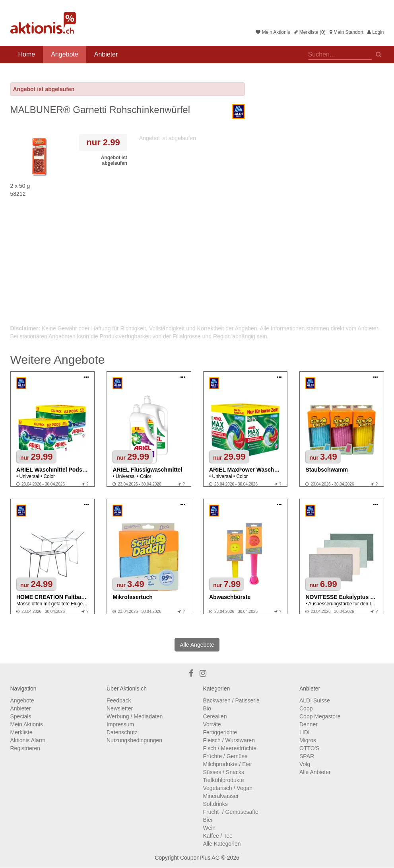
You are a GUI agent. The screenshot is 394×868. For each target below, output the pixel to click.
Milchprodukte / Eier (228, 764)
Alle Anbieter (315, 772)
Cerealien (215, 716)
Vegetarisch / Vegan (228, 788)
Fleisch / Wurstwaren (229, 740)
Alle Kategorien (222, 844)
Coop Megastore (320, 716)
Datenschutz (122, 732)
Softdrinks (215, 804)
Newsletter (120, 708)
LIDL (305, 732)
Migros (308, 740)
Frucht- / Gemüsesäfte (231, 812)
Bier (208, 820)
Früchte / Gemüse (225, 756)
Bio (207, 708)
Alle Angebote (197, 645)
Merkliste (21, 732)
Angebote (65, 54)
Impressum (120, 724)
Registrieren (25, 748)
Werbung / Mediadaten (135, 716)
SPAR (307, 756)
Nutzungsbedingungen (134, 740)
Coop (306, 708)
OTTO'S (310, 748)
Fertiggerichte (220, 732)
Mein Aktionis (273, 32)
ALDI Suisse (315, 700)
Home (27, 54)
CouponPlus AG (200, 858)
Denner (309, 724)
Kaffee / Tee (218, 836)
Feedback (119, 700)
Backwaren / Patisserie (231, 700)
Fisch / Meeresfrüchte (230, 748)
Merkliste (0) (310, 32)
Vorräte (212, 724)
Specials (21, 716)
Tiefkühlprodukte (224, 780)
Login (376, 32)
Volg (305, 764)
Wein (210, 828)
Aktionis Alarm (28, 740)
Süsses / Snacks (224, 772)
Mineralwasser (221, 796)
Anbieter (106, 54)
